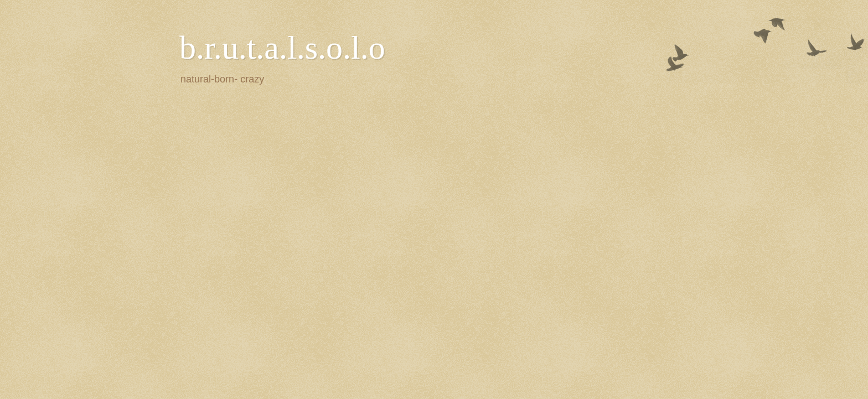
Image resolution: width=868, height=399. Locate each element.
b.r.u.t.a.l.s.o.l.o (282, 48)
